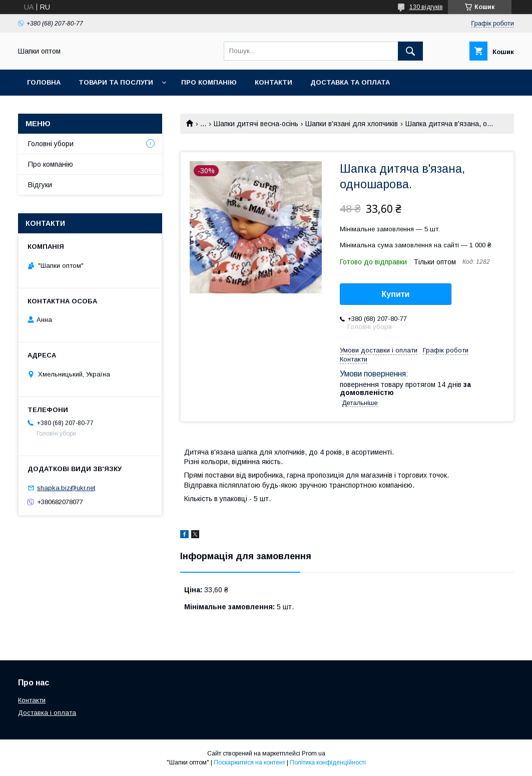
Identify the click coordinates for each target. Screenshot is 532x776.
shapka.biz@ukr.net (66, 488)
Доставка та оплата (350, 82)
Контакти (274, 82)
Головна (44, 82)
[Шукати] (410, 51)
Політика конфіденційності (328, 762)
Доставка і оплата (47, 713)
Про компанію (209, 82)
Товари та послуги (116, 82)
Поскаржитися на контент (249, 762)
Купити (396, 294)
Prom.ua (314, 753)
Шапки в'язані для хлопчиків (352, 124)
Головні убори (51, 144)
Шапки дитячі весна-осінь (256, 124)
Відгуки (40, 185)
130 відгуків (426, 7)
